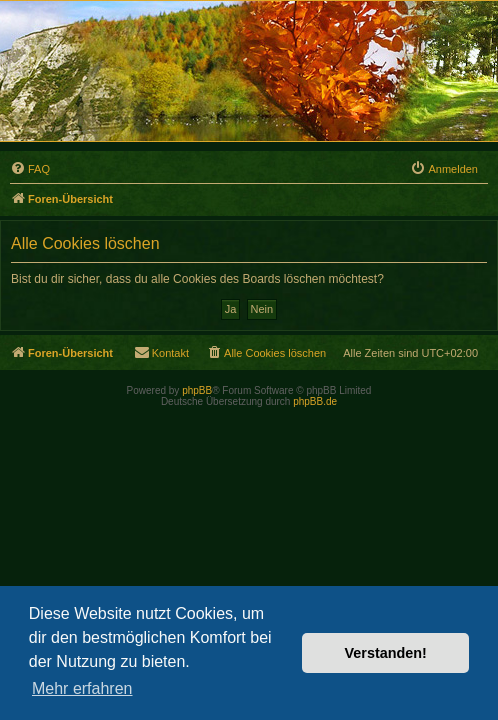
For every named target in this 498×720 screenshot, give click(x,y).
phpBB (197, 390)
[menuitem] (30, 169)
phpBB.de (315, 401)
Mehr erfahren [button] (82, 688)
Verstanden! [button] (386, 653)
